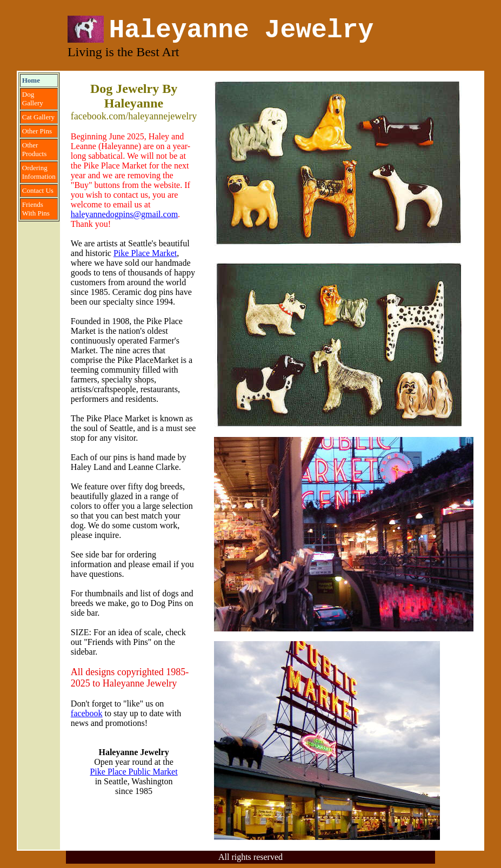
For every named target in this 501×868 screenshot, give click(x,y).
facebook (87, 713)
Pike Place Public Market (133, 772)
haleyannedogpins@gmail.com (124, 214)
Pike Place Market (145, 253)
